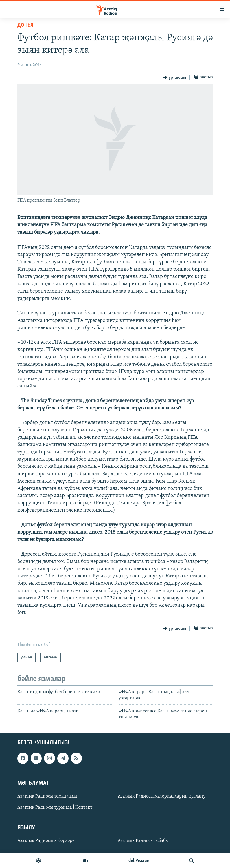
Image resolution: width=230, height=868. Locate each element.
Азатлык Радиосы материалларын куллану (162, 796)
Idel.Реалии (138, 861)
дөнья (25, 25)
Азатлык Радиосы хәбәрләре (46, 841)
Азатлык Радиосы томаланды (47, 796)
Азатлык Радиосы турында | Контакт (55, 807)
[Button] (175, 77)
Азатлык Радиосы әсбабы (143, 841)
